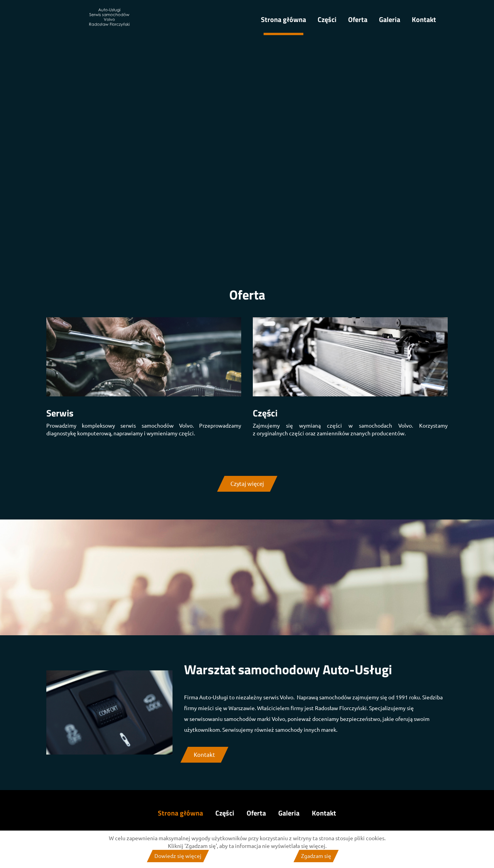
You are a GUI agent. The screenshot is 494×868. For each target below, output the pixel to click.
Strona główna (283, 19)
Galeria (390, 19)
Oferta (358, 19)
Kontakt (424, 19)
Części (327, 19)
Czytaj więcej (247, 484)
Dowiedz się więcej (178, 856)
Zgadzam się (316, 856)
